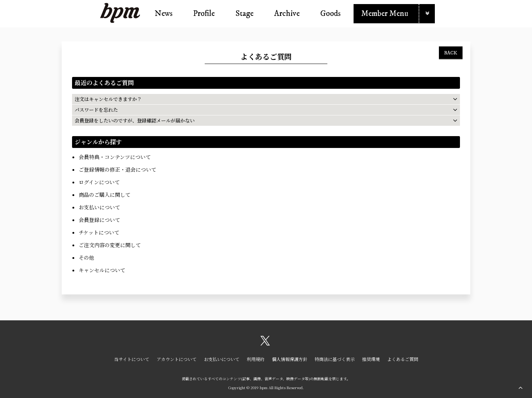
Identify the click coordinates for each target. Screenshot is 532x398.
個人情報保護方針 (290, 359)
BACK (451, 53)
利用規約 (256, 359)
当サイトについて (132, 359)
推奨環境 (371, 359)
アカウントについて (177, 359)
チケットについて (99, 232)
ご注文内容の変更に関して (110, 245)
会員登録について (99, 220)
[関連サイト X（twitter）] (265, 343)
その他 (86, 257)
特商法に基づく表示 (335, 359)
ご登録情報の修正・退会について (117, 169)
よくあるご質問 (403, 359)
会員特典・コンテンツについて (115, 157)
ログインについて (99, 182)
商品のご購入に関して (105, 195)
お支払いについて (99, 207)
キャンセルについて (102, 270)
